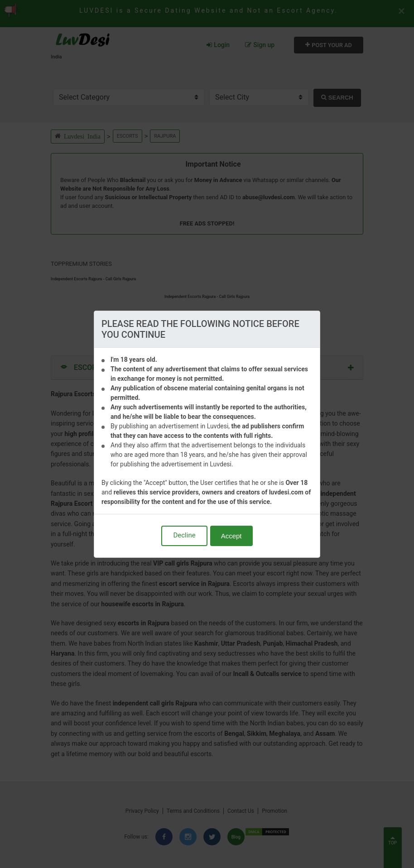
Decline (184, 535)
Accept (231, 536)
